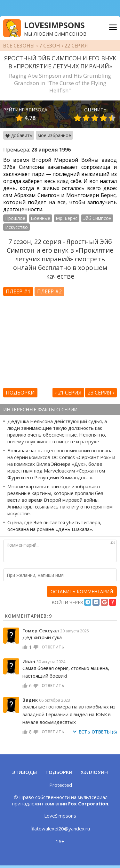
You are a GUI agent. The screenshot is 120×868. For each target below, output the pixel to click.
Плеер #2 (49, 291)
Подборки (20, 393)
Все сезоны (19, 46)
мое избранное (54, 135)
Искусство (16, 227)
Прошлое (15, 218)
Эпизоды (24, 772)
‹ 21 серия (68, 393)
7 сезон (50, 46)
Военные (40, 218)
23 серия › (101, 393)
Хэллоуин (94, 772)
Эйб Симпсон (97, 218)
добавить (19, 135)
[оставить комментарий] (82, 591)
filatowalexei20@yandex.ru (60, 829)
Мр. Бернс (67, 218)
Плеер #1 (18, 291)
